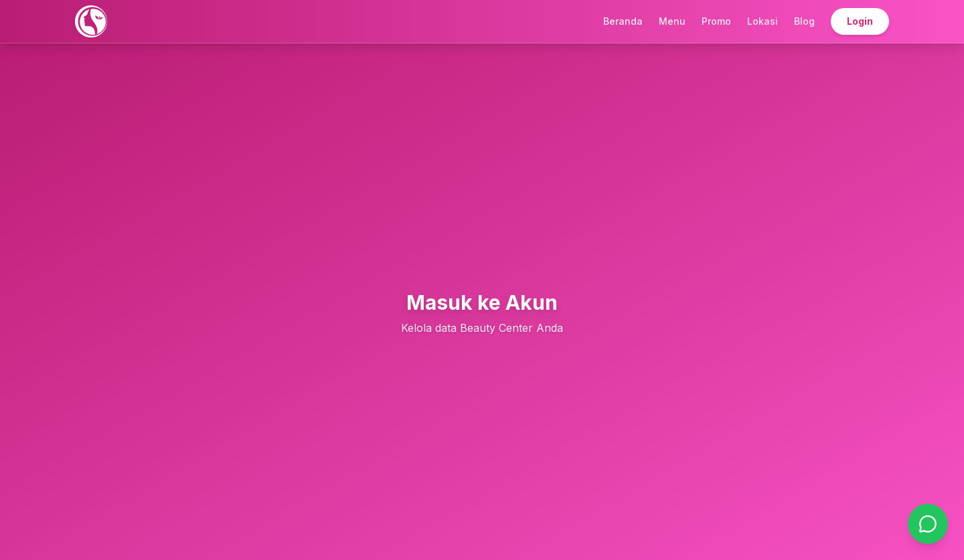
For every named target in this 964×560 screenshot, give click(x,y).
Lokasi (762, 21)
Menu (672, 21)
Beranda (623, 21)
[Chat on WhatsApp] (928, 524)
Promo (716, 21)
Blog (804, 21)
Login (860, 21)
